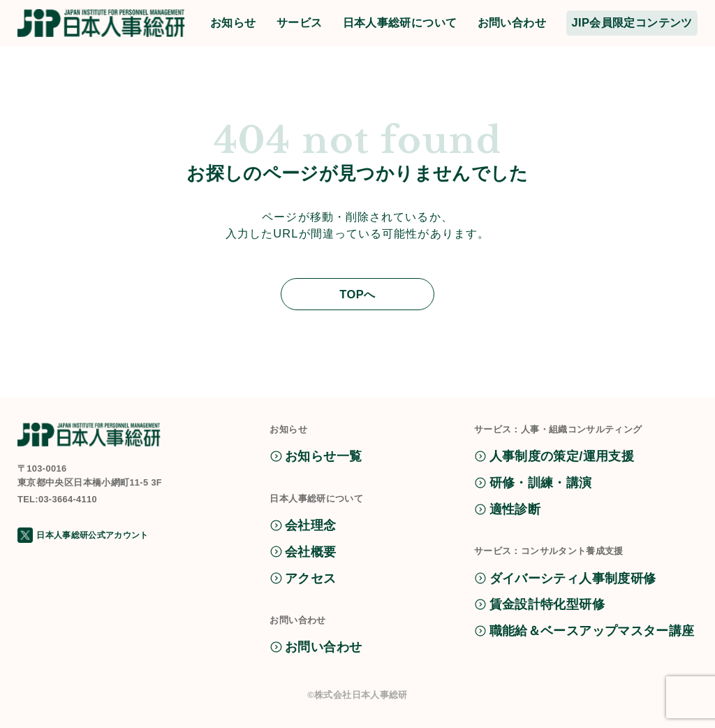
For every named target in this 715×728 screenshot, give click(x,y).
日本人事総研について (400, 22)
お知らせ (233, 22)
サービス (300, 22)
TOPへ (357, 294)
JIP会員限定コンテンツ (632, 22)
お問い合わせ (512, 22)
